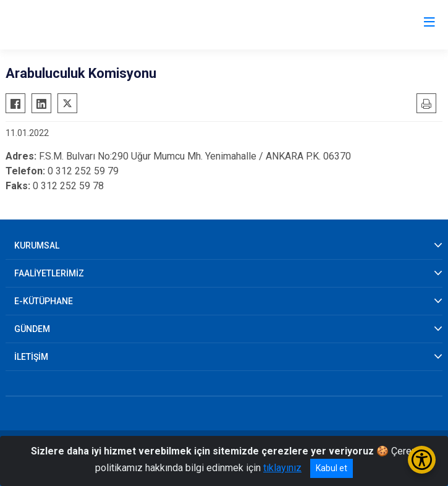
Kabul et (332, 468)
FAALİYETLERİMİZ (49, 273)
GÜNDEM (32, 329)
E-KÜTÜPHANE (44, 301)
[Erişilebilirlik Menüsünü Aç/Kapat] (422, 460)
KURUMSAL (37, 245)
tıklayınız (282, 468)
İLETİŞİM (31, 357)
